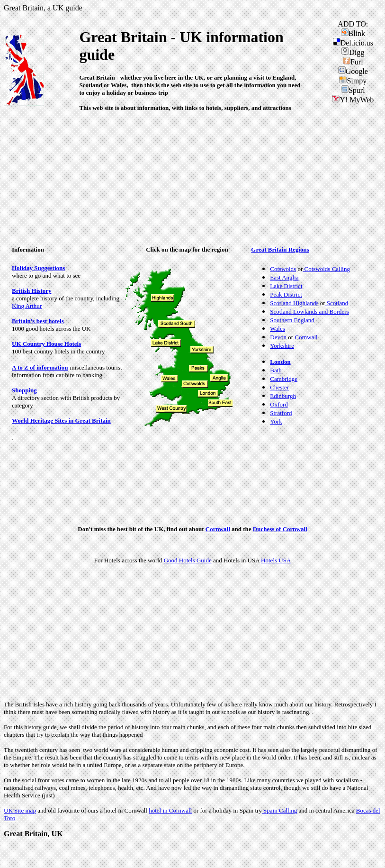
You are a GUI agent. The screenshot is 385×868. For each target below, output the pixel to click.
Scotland (337, 303)
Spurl (353, 90)
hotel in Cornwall (170, 810)
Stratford (281, 413)
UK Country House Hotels (46, 344)
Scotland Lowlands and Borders (309, 312)
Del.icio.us (353, 43)
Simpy (353, 81)
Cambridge (284, 379)
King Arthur (27, 306)
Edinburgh (283, 396)
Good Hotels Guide (188, 560)
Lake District (286, 286)
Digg (353, 52)
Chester (279, 387)
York (276, 421)
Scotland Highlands (294, 303)
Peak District (286, 294)
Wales (277, 329)
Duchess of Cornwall (280, 529)
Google (353, 71)
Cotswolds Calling (326, 269)
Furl (353, 62)
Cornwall (306, 337)
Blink (353, 33)
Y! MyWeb (353, 100)
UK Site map (20, 810)
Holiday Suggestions (38, 268)
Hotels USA (276, 560)
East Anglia (284, 277)
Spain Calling (279, 810)
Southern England (292, 320)
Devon (278, 337)
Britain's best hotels (38, 321)
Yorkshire (282, 346)
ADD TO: (353, 24)
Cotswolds (283, 269)
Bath (276, 370)
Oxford (279, 404)
